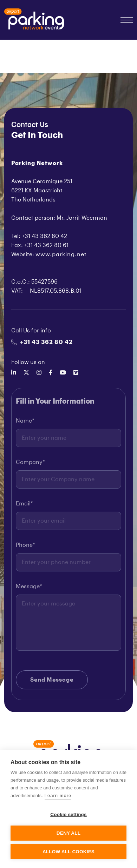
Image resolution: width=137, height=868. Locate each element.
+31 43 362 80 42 (42, 342)
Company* (30, 464)
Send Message (52, 682)
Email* (24, 505)
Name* (25, 423)
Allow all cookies (68, 852)
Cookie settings (68, 814)
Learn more (58, 796)
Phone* (25, 547)
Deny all (68, 833)
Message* (29, 588)
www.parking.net (61, 254)
